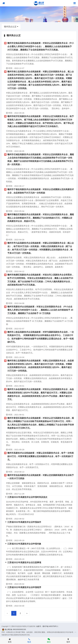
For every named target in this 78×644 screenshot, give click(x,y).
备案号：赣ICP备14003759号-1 (47, 626)
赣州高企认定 (11, 27)
